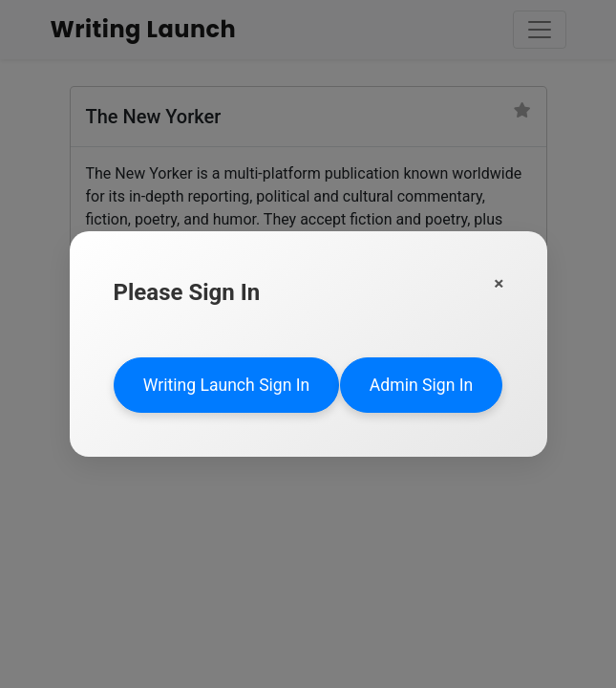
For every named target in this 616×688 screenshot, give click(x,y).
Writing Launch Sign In (227, 385)
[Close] (499, 283)
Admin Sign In (421, 385)
